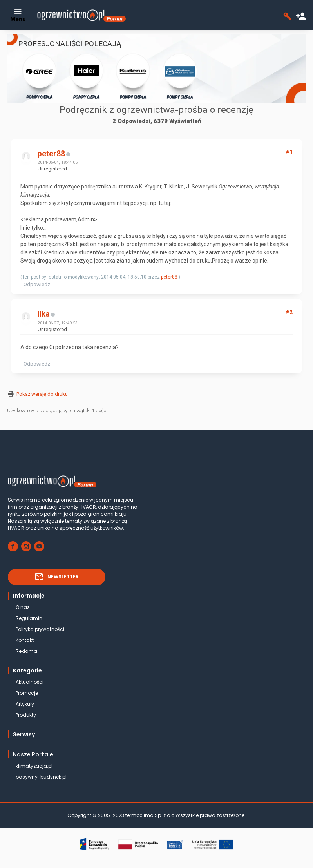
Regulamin (29, 618)
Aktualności (30, 682)
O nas (23, 607)
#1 (289, 152)
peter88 (51, 154)
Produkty (26, 715)
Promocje (27, 693)
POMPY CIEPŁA (39, 76)
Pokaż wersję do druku (42, 394)
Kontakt (25, 640)
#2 (289, 312)
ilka (44, 314)
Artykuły (25, 704)
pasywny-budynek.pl (41, 777)
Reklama (26, 651)
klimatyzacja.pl (34, 766)
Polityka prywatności (40, 629)
